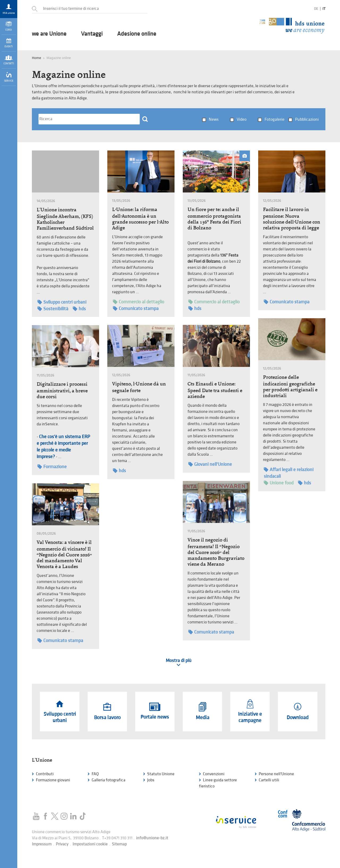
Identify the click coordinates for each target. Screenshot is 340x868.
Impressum (42, 844)
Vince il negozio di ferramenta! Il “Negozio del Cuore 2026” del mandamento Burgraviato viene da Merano (216, 552)
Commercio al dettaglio (139, 302)
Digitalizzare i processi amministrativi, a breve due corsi (62, 390)
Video (242, 119)
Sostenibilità (53, 309)
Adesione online (137, 34)
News (214, 119)
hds (79, 309)
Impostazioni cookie (90, 844)
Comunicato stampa (136, 309)
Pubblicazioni (307, 119)
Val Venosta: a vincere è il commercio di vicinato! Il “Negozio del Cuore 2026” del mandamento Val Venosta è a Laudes (64, 554)
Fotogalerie (275, 119)
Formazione (52, 467)
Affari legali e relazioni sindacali (289, 473)
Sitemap (119, 844)
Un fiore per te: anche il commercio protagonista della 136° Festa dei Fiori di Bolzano (214, 219)
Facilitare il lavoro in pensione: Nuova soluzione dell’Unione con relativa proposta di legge (292, 219)
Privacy (62, 844)
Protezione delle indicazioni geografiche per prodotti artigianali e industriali (290, 386)
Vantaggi (92, 34)
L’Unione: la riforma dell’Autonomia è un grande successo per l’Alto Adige (140, 219)
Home (37, 58)
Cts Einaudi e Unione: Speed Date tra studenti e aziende (215, 390)
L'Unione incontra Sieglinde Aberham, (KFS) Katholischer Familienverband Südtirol (65, 219)
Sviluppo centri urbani (62, 302)
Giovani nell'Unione (210, 464)
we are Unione (49, 34)
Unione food (279, 483)
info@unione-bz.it (152, 838)
